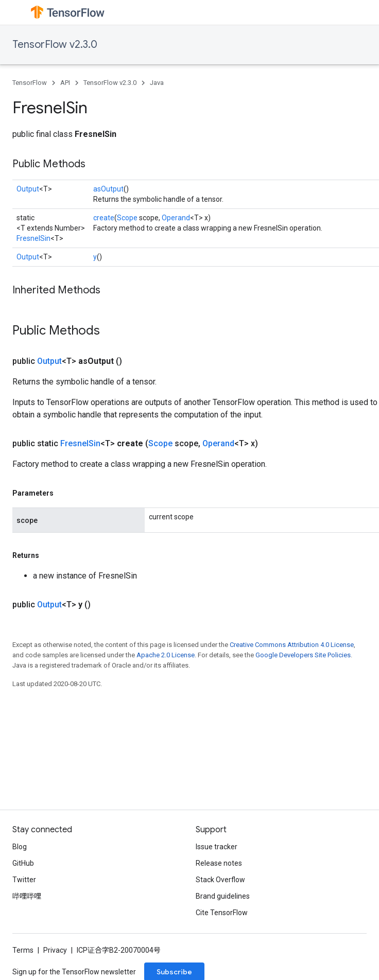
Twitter (24, 880)
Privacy (55, 950)
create (104, 218)
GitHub (23, 863)
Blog (20, 847)
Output (28, 189)
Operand (176, 218)
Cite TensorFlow (222, 913)
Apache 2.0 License (166, 655)
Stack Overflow (220, 880)
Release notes (219, 863)
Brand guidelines (223, 896)
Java (157, 83)
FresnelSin (33, 238)
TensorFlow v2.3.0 (55, 45)
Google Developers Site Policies (303, 655)
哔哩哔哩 (27, 896)
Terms (23, 950)
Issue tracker (217, 847)
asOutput (108, 189)
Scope (127, 218)
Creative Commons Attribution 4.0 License (292, 645)
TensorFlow (30, 83)
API (65, 83)
